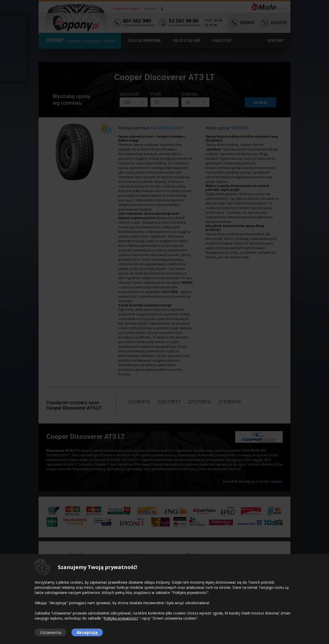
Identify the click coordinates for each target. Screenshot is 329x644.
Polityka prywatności (121, 618)
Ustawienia (51, 632)
